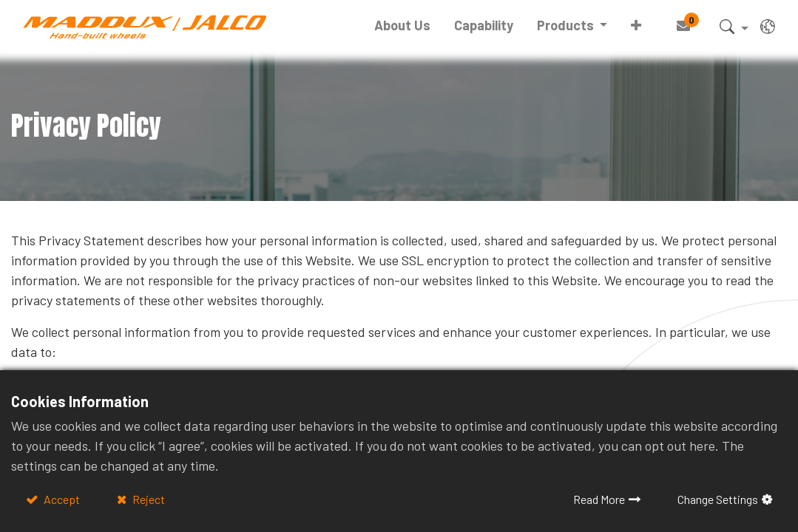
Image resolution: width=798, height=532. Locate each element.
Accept (61, 499)
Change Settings (718, 499)
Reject (148, 499)
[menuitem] (402, 25)
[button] (636, 25)
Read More (599, 499)
